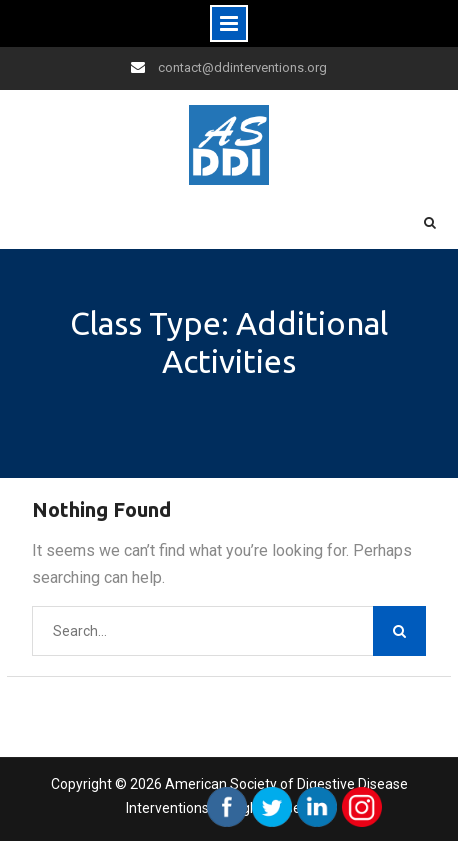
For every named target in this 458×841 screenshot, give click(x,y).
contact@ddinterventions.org (242, 67)
